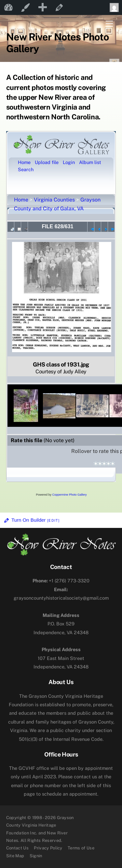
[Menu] (109, 24)
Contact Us (17, 848)
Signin (36, 856)
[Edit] (53, 520)
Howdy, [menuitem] (116, 7)
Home (21, 200)
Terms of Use (81, 848)
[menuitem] (42, 7)
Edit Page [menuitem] (59, 7)
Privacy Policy (48, 848)
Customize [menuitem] (25, 7)
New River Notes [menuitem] (8, 7)
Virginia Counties (54, 200)
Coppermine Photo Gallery (69, 495)
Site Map (15, 856)
